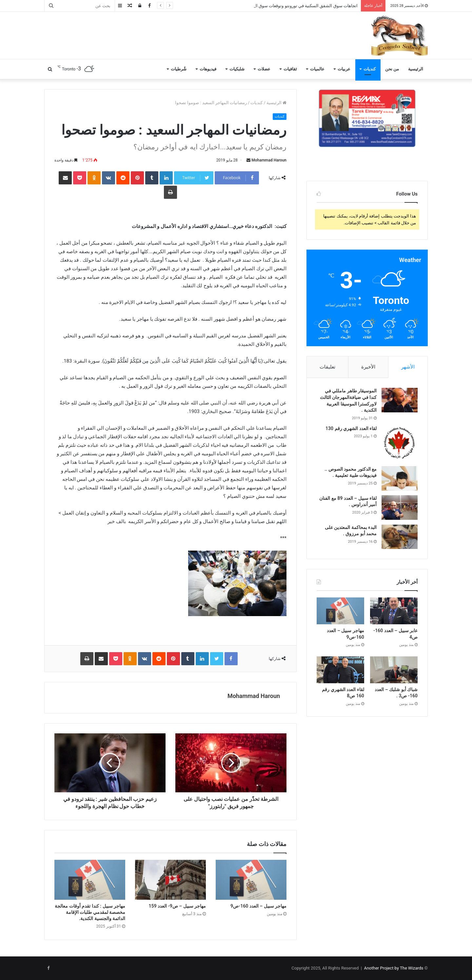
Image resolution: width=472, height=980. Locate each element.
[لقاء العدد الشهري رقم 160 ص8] (340, 670)
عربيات (344, 69)
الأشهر (408, 367)
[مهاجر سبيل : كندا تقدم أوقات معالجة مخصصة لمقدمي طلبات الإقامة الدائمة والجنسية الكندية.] (90, 880)
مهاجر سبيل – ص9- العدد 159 (177, 906)
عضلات (264, 69)
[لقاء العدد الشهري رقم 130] (400, 443)
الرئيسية (416, 69)
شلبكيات (237, 69)
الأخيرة (368, 367)
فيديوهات (208, 69)
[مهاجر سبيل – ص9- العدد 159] (170, 880)
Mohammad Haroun (269, 160)
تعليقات (327, 367)
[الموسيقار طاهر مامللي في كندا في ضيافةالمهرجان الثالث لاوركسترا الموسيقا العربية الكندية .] (400, 400)
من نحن (392, 69)
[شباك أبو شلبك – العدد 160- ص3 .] (394, 670)
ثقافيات (290, 69)
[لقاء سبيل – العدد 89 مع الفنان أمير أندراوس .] (400, 508)
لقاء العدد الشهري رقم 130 (351, 428)
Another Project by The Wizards (393, 968)
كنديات (370, 69)
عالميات (317, 69)
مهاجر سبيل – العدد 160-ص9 (258, 906)
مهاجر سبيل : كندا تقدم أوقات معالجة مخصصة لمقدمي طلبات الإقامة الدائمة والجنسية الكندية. (90, 912)
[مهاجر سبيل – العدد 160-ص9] (251, 880)
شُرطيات (179, 69)
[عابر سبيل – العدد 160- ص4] (394, 611)
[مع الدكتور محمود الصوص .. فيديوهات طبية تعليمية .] (400, 478)
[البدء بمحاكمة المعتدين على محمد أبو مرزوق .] (400, 537)
